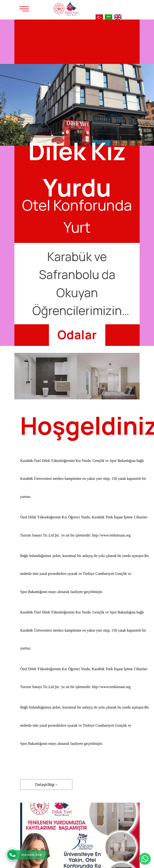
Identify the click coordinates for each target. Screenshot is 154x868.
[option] (77, 183)
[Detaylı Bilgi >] (46, 785)
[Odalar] (77, 335)
